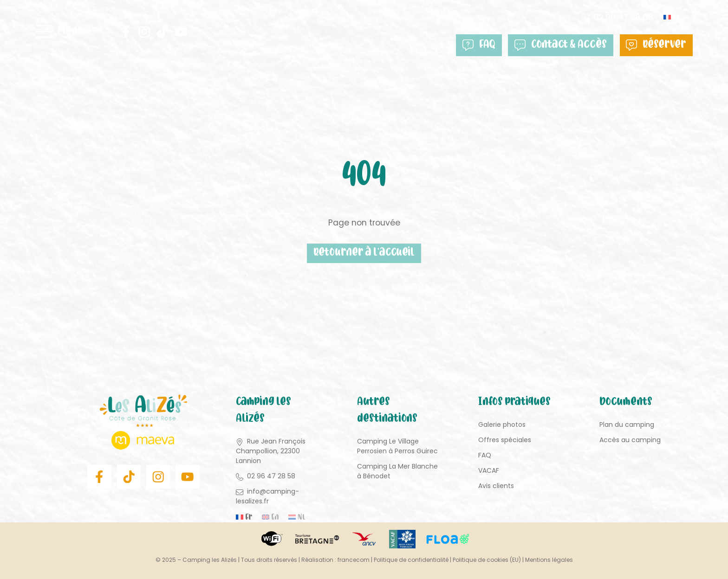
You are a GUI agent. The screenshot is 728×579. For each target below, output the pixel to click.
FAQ (484, 45)
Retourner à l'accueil (364, 254)
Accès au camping (630, 440)
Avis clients (496, 486)
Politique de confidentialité (411, 560)
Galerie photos (502, 425)
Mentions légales (549, 560)
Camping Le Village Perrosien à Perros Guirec (397, 447)
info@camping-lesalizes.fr (267, 497)
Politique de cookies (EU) (487, 560)
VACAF (489, 471)
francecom (354, 560)
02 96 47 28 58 (622, 17)
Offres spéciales (505, 440)
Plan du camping (627, 425)
